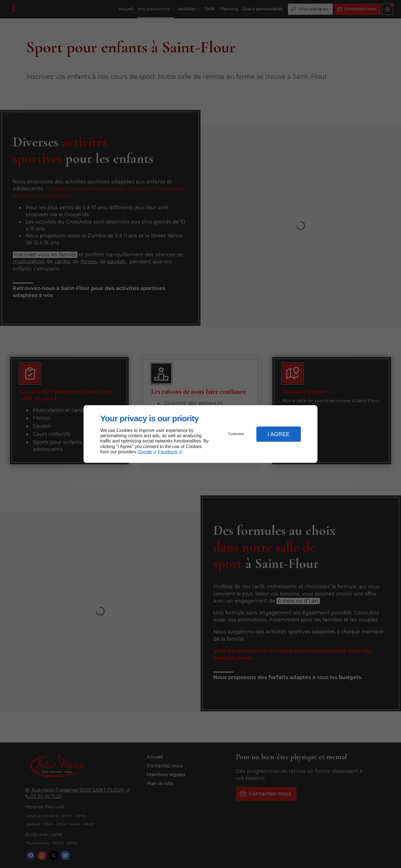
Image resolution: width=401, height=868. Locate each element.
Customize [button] (236, 434)
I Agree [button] (278, 434)
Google (145, 452)
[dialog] (200, 434)
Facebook (168, 452)
